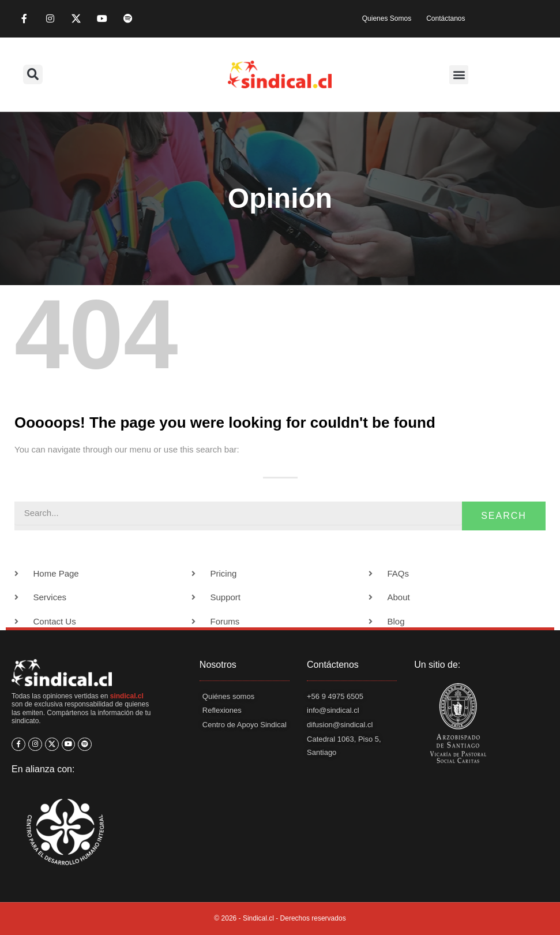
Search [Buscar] (504, 516)
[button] (33, 74)
